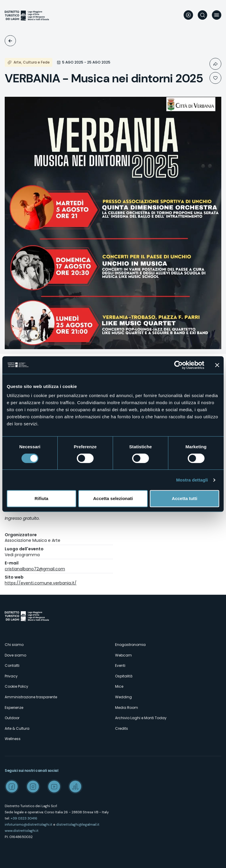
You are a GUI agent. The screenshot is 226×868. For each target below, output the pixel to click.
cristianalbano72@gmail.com (35, 569)
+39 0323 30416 (24, 818)
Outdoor (12, 718)
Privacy (11, 676)
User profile (188, 15)
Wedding (123, 697)
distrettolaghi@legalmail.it (78, 824)
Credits (122, 728)
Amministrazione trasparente (31, 697)
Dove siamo (15, 655)
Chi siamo (14, 645)
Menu (217, 15)
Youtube (54, 787)
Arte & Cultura (17, 728)
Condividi (215, 64)
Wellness (13, 739)
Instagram (33, 787)
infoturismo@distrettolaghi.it (29, 824)
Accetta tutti (185, 498)
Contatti (12, 665)
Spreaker (75, 787)
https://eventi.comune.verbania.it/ (41, 583)
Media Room (127, 708)
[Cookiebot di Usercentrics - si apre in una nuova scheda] (178, 365)
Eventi (10, 41)
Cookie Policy (16, 686)
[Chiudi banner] (217, 365)
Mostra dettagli (192, 480)
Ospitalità (124, 676)
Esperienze (14, 708)
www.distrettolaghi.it (22, 831)
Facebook (12, 787)
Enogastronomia (130, 645)
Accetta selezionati (113, 498)
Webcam (123, 655)
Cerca (202, 15)
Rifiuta (41, 498)
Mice (119, 686)
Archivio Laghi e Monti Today (141, 718)
